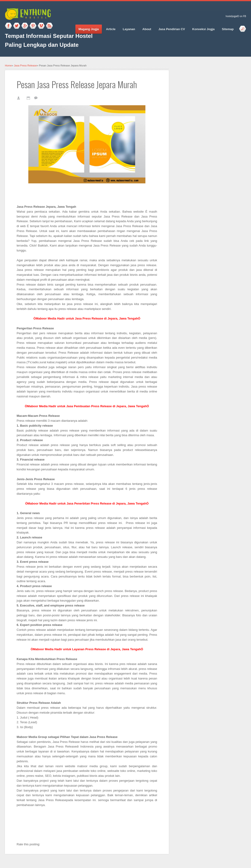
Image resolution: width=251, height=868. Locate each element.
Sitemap (228, 29)
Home (8, 65)
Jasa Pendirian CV (172, 29)
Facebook (8, 26)
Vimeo (41, 26)
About (147, 29)
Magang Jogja (89, 29)
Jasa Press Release (26, 65)
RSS (49, 26)
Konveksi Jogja (203, 29)
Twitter (17, 26)
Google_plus (25, 26)
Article (111, 29)
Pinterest (33, 26)
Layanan (129, 29)
